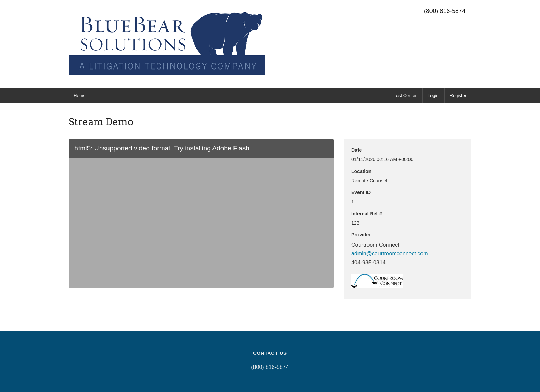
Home (80, 96)
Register (458, 96)
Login (433, 96)
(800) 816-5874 (445, 11)
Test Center (405, 96)
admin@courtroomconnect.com (390, 253)
